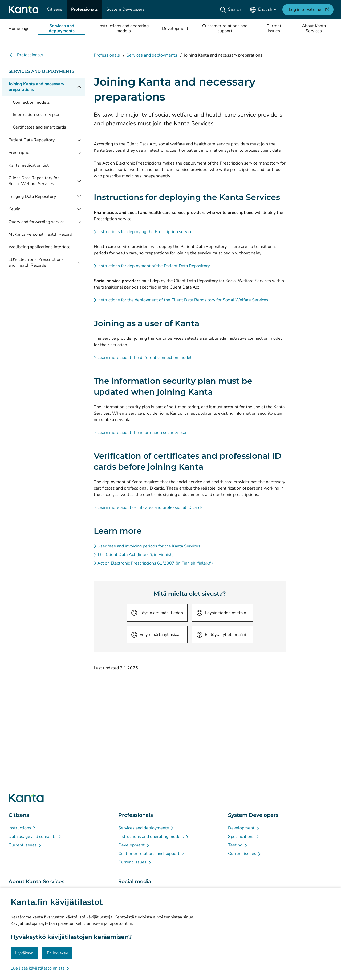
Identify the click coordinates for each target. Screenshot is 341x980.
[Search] (231, 10)
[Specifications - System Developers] (244, 837)
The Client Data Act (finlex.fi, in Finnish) (135, 555)
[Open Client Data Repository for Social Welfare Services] (79, 181)
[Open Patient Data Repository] (79, 140)
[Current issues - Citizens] (25, 845)
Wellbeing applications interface (40, 247)
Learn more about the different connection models (145, 358)
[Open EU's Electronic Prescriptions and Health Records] (79, 263)
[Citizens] (55, 10)
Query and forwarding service (37, 222)
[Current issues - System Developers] (245, 854)
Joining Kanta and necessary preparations (36, 87)
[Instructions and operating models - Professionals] (154, 837)
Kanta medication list (29, 165)
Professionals (26, 55)
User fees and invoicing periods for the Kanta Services (149, 546)
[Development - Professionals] (134, 845)
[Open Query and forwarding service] (79, 222)
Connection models (31, 102)
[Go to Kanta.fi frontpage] (26, 798)
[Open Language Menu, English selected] (263, 10)
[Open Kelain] (79, 209)
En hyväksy (57, 953)
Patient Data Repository (32, 140)
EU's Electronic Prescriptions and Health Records (36, 262)
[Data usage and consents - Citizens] (35, 837)
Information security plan (37, 115)
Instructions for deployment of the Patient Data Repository (154, 266)
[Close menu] (79, 87)
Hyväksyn (24, 953)
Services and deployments (42, 71)
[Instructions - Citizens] (23, 828)
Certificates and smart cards (39, 127)
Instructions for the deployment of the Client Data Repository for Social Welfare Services (183, 300)
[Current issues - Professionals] (135, 862)
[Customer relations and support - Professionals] (152, 854)
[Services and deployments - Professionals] (146, 828)
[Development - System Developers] (244, 828)
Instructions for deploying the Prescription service (145, 232)
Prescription (20, 153)
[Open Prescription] (79, 153)
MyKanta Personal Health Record (40, 234)
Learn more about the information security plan (142, 433)
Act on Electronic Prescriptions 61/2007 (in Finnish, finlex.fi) (155, 563)
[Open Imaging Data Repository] (79, 197)
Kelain (15, 209)
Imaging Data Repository (32, 197)
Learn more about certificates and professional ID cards (150, 507)
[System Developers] (126, 10)
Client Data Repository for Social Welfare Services (34, 181)
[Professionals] (84, 10)
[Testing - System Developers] (238, 845)
